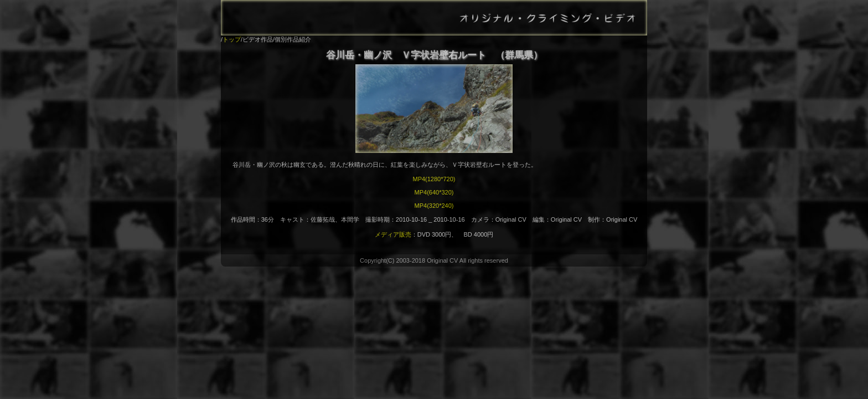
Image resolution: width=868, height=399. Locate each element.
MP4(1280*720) (434, 179)
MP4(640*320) (434, 192)
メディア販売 (393, 234)
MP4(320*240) (434, 206)
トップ (232, 39)
